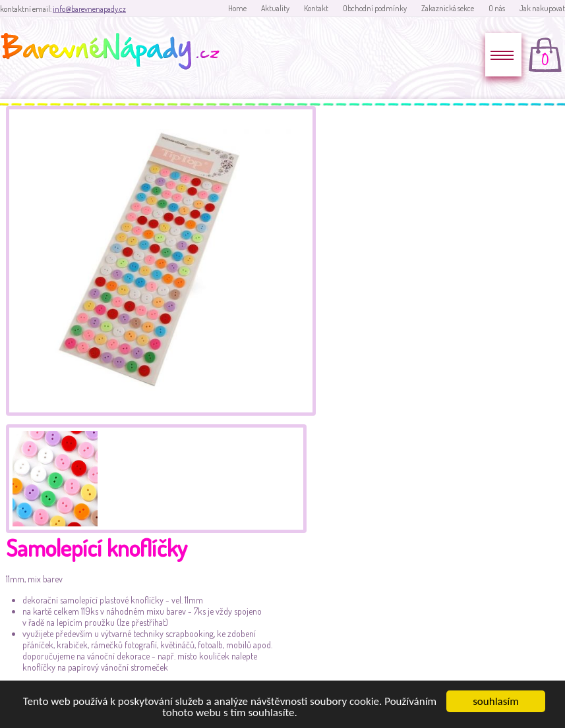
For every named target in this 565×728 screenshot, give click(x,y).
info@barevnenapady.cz (89, 9)
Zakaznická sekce (448, 8)
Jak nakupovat (542, 8)
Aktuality (275, 8)
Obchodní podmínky (375, 8)
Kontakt (316, 8)
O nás (497, 8)
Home (237, 8)
